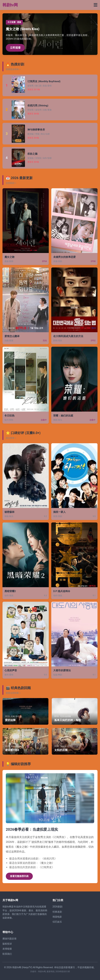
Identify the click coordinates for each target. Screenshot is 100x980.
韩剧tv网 (10, 5)
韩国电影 (57, 917)
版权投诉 (7, 944)
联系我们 (7, 954)
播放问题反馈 (9, 939)
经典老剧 (57, 912)
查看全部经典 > (13, 693)
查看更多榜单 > (13, 69)
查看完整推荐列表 (19, 876)
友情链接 (7, 949)
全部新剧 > (11, 183)
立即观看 (15, 48)
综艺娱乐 (57, 922)
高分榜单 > (11, 438)
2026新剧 (57, 907)
